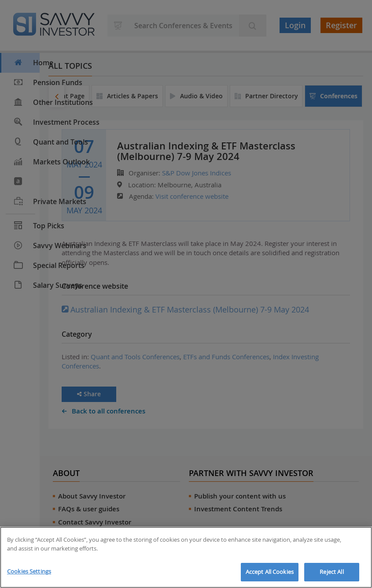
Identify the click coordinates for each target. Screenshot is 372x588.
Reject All (331, 572)
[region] (186, 557)
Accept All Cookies (270, 572)
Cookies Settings (29, 571)
